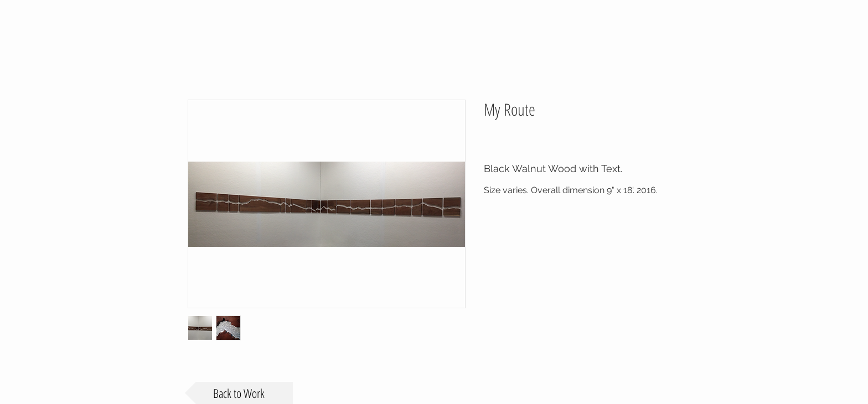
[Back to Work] (239, 393)
